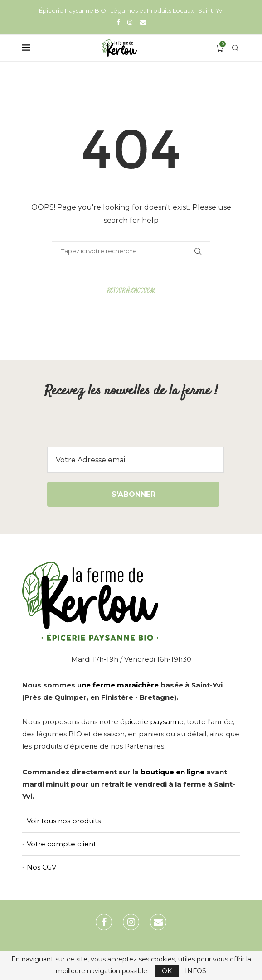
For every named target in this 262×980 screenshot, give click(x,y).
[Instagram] (130, 22)
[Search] (235, 48)
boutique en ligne (172, 772)
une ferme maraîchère (118, 685)
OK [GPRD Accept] (167, 971)
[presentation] (131, 429)
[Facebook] (118, 22)
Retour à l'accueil (131, 291)
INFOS (196, 971)
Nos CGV (41, 867)
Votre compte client (61, 844)
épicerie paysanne (152, 722)
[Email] (143, 22)
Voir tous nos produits (64, 821)
